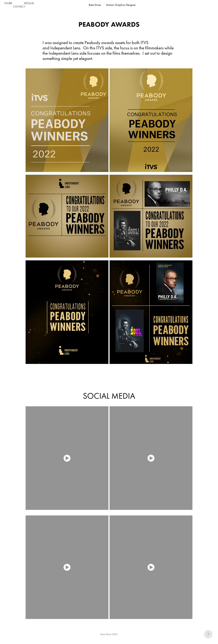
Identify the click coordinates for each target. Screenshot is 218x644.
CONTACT (19, 7)
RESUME (29, 3)
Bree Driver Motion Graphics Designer (112, 5)
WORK (8, 3)
